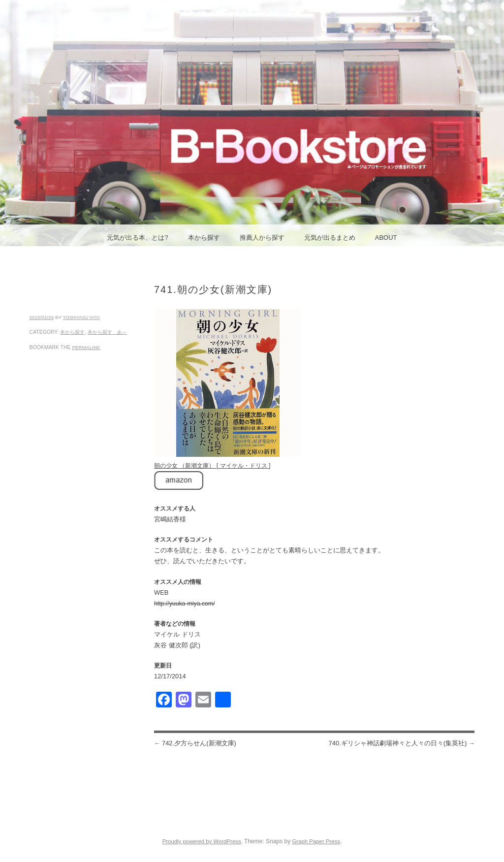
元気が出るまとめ (330, 238)
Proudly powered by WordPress (202, 841)
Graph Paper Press (316, 841)
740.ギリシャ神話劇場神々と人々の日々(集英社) (401, 743)
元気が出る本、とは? (137, 238)
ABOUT (386, 238)
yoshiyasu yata (81, 318)
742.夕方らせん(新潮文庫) (195, 743)
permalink (86, 347)
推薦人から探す (262, 238)
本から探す (204, 238)
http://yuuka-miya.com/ (185, 604)
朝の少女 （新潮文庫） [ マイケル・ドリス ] (212, 466)
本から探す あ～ (107, 332)
